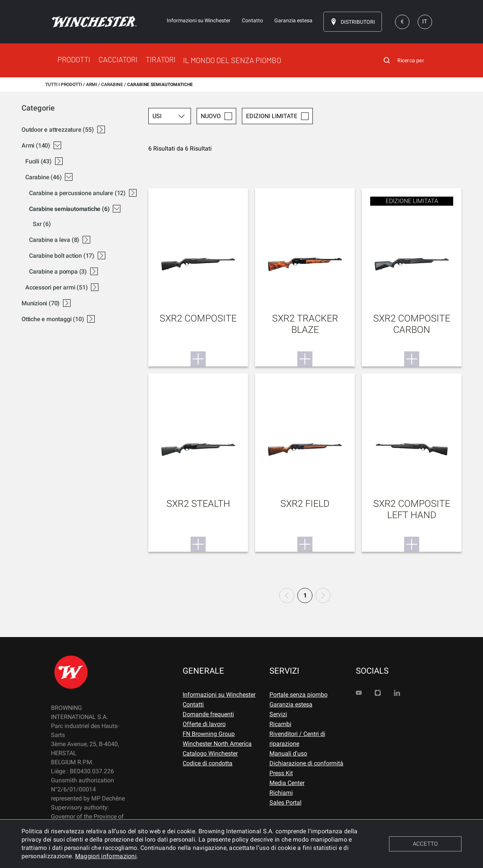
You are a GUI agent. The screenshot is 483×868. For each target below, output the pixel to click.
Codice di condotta (208, 763)
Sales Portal (285, 803)
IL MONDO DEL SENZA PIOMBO (232, 60)
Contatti (193, 704)
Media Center (287, 783)
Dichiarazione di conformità (306, 763)
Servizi (278, 714)
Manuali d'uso (288, 753)
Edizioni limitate (277, 116)
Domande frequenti (208, 714)
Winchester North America (217, 744)
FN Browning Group (209, 734)
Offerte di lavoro (204, 724)
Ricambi (280, 724)
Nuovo (216, 116)
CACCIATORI (118, 59)
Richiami (281, 793)
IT (425, 22)
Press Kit (281, 773)
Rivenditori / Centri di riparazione (297, 739)
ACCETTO (425, 844)
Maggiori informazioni (106, 856)
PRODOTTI (74, 59)
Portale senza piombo (298, 695)
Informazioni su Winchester (219, 695)
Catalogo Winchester (210, 753)
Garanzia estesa (291, 704)
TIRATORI (161, 59)
